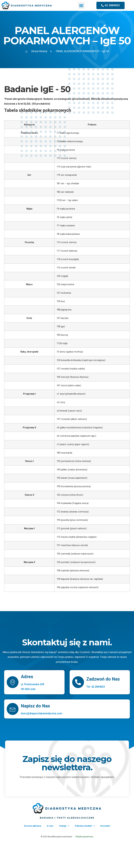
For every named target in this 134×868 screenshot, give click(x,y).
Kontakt (112, 826)
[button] (81, 5)
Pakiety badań (88, 826)
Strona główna (27, 826)
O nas (47, 826)
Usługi (64, 826)
